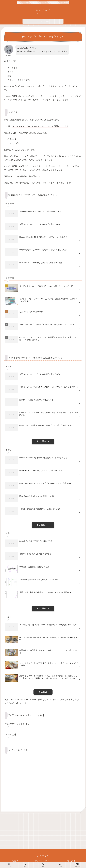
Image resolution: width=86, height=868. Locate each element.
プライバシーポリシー (43, 861)
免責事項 (15, 861)
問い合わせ (71, 861)
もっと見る (43, 692)
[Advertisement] (43, 830)
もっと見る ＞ (43, 441)
